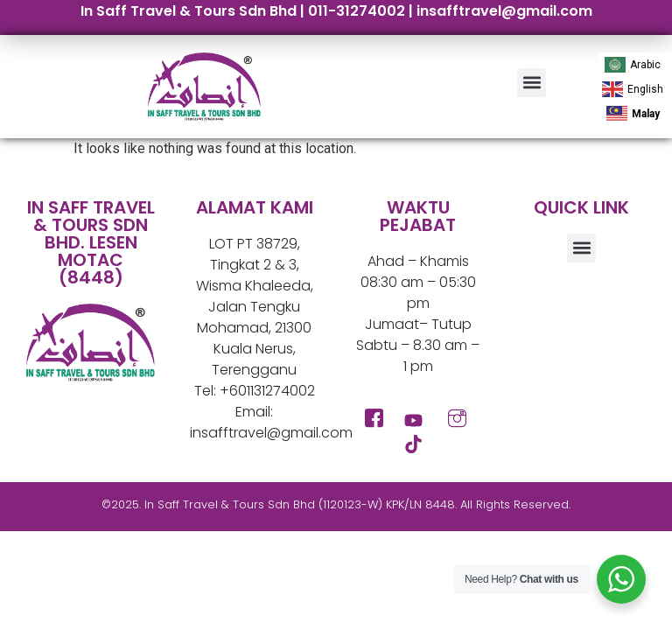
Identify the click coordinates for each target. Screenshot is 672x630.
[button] (532, 83)
